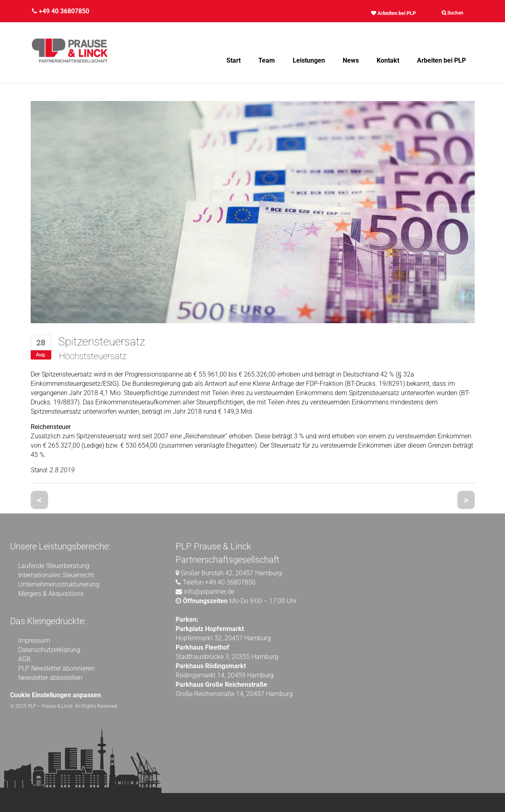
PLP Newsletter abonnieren (56, 668)
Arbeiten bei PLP (393, 13)
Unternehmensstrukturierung (59, 584)
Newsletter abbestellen (50, 678)
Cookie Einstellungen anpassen (56, 695)
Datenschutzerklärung (49, 650)
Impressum (34, 641)
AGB (24, 659)
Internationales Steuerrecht (56, 575)
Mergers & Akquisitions (51, 594)
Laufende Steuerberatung (54, 566)
